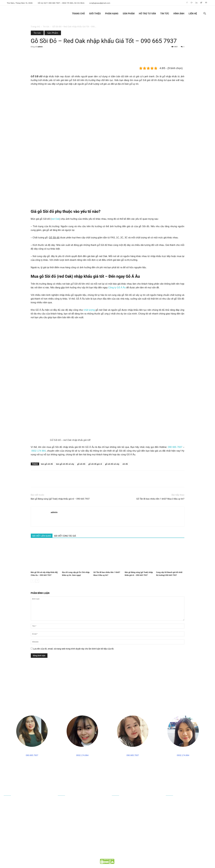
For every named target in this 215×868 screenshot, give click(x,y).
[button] (205, 14)
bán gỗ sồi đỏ (47, 464)
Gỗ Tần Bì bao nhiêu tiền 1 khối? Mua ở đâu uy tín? (160, 499)
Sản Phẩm (53, 33)
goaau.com (119, 856)
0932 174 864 (39, 451)
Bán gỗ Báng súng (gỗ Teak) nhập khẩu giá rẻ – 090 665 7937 (60, 499)
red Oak (55, 219)
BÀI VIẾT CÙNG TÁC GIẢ (65, 536)
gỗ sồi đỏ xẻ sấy (112, 464)
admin (40, 47)
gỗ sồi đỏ (81, 464)
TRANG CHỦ (78, 14)
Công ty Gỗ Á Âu (117, 288)
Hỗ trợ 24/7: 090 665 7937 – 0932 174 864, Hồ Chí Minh (61, 3)
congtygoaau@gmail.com (100, 3)
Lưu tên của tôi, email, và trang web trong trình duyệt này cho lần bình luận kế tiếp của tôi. (74, 649)
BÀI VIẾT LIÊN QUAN (42, 536)
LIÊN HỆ (193, 14)
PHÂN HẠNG (112, 14)
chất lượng (89, 310)
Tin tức (46, 26)
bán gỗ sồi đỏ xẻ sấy (65, 464)
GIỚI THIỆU (95, 14)
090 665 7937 (175, 447)
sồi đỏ (125, 464)
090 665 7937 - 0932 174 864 (29, 837)
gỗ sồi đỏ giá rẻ (95, 464)
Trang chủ (35, 26)
